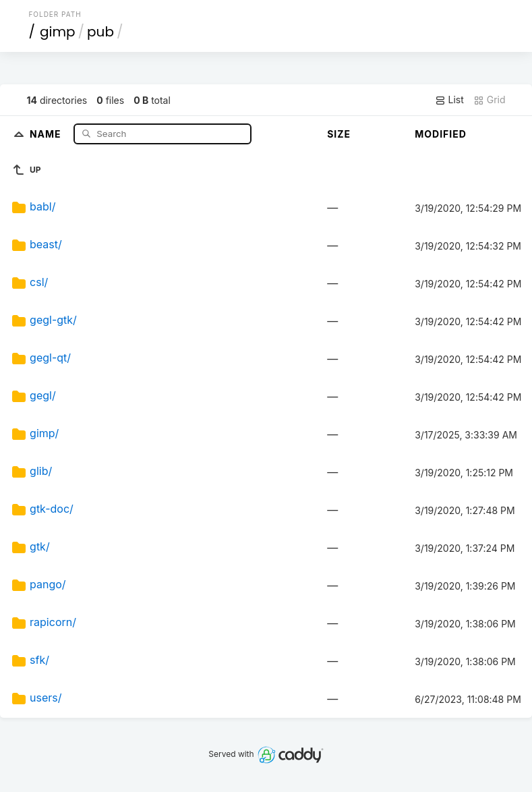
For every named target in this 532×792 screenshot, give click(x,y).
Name (47, 133)
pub (100, 32)
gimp (58, 32)
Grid (490, 100)
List (449, 100)
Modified (441, 134)
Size (339, 134)
